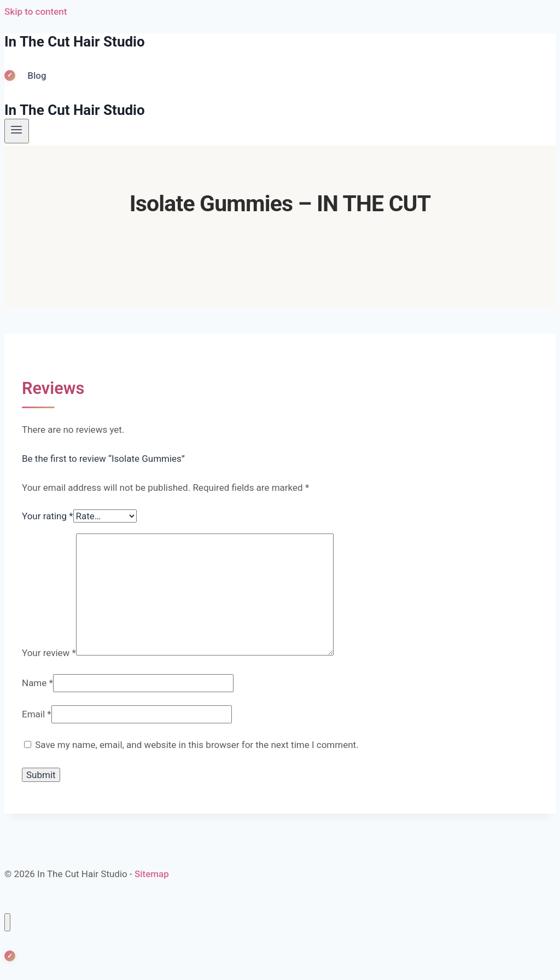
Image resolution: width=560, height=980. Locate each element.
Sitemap (152, 874)
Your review (49, 652)
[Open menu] (17, 131)
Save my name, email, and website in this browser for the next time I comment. (197, 745)
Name (37, 683)
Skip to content (36, 11)
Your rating (48, 516)
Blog (37, 76)
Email (37, 714)
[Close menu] (7, 922)
